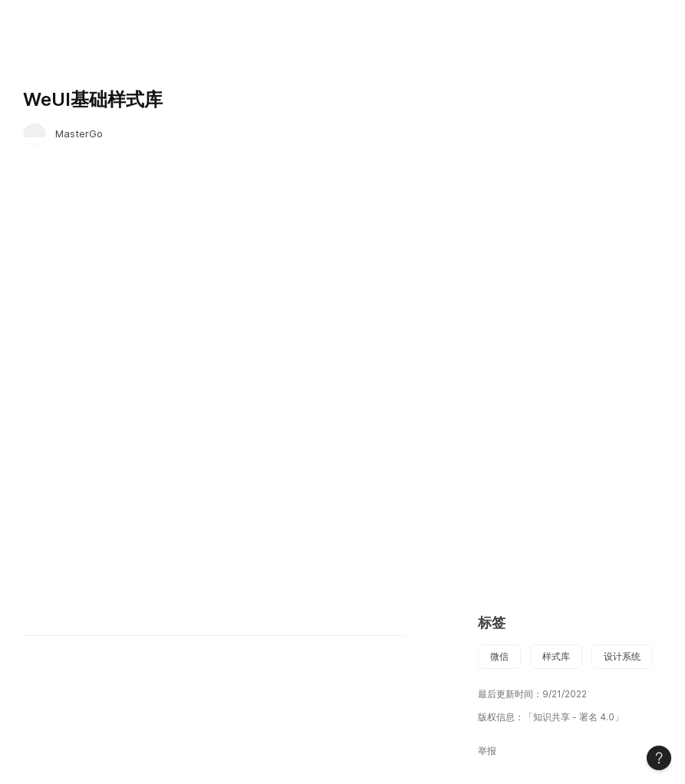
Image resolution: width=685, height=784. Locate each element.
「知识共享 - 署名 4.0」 (574, 717)
